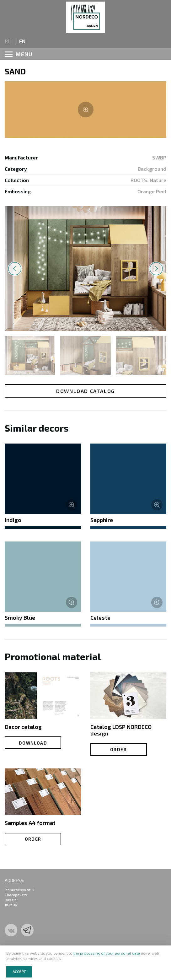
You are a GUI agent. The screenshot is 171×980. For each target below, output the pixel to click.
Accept (19, 972)
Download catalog (85, 391)
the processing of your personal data (107, 953)
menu (19, 54)
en (22, 41)
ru (8, 41)
